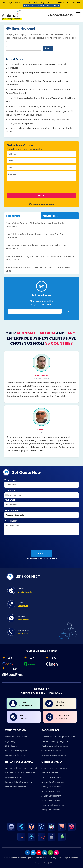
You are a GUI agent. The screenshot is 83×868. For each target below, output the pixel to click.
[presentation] (25, 188)
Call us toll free (46, 632)
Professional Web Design (16, 737)
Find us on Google (34, 863)
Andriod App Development (53, 782)
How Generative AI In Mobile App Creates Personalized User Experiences (36, 247)
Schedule (46, 604)
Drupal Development (51, 800)
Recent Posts (13, 216)
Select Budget (42, 514)
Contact (28, 704)
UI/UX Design (11, 746)
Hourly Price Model (13, 777)
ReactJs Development (15, 755)
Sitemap (53, 863)
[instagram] (56, 853)
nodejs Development (51, 810)
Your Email (42, 504)
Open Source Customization (54, 768)
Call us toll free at (64, 717)
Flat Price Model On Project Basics (20, 773)
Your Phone (42, 494)
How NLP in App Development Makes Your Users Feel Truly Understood (35, 236)
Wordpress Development (16, 751)
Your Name (42, 484)
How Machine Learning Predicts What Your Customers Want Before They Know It (40, 258)
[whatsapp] (50, 853)
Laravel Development (51, 791)
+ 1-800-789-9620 (60, 15)
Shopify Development (51, 787)
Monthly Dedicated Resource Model (21, 768)
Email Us (46, 591)
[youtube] (39, 853)
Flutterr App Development (53, 805)
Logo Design (11, 741)
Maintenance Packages (16, 787)
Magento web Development (54, 755)
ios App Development (51, 777)
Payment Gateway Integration (55, 741)
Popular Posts (50, 216)
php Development (50, 773)
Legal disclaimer (71, 858)
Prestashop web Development (55, 746)
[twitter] (33, 853)
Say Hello (46, 618)
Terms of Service (41, 858)
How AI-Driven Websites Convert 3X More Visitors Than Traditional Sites (40, 269)
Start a (28, 717)
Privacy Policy (56, 858)
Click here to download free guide (42, 6)
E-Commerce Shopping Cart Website (58, 737)
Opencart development (52, 751)
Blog (45, 863)
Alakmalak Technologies (21, 858)
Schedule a (64, 704)
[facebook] (27, 853)
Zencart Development (51, 796)
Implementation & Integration (18, 782)
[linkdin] (45, 853)
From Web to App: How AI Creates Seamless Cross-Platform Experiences (37, 225)
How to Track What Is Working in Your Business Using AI (37, 106)
